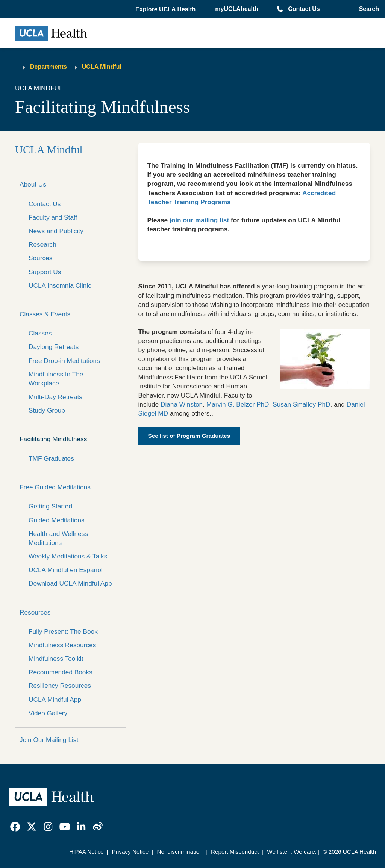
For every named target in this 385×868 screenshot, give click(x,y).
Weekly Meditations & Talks (68, 556)
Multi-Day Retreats (55, 397)
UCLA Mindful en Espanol (66, 570)
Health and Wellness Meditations (58, 538)
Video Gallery (48, 713)
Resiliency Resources (60, 686)
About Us (33, 184)
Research (42, 244)
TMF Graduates (51, 458)
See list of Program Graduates (189, 436)
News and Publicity (56, 231)
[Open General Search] (368, 9)
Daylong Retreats (54, 347)
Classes (40, 333)
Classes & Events (45, 314)
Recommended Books (61, 672)
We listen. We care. (292, 852)
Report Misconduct (235, 852)
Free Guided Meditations (55, 487)
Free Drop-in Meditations (64, 361)
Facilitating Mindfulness (53, 439)
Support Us (45, 272)
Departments (49, 67)
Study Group (47, 410)
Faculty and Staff (53, 217)
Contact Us (304, 9)
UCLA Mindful (102, 67)
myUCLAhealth (237, 9)
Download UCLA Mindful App (70, 583)
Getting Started (50, 506)
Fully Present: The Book (63, 631)
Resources (35, 612)
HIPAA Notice (86, 852)
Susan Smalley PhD (301, 404)
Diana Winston (182, 404)
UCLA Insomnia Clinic (60, 285)
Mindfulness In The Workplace (56, 379)
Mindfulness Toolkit (56, 659)
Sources (40, 258)
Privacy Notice (130, 852)
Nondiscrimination (180, 852)
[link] (15, 827)
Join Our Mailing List (49, 740)
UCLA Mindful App (55, 700)
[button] (166, 9)
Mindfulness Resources (62, 645)
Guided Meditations (57, 520)
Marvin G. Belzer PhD (238, 404)
